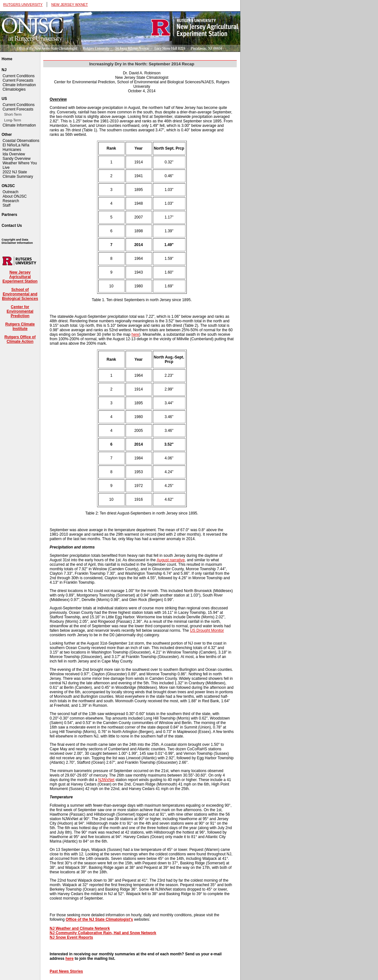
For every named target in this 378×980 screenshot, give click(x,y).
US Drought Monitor (207, 630)
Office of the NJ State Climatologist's (99, 919)
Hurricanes (12, 150)
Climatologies (14, 89)
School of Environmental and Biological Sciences (20, 294)
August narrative (171, 560)
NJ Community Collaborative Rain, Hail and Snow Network (103, 933)
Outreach (10, 192)
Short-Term (13, 114)
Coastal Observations (21, 141)
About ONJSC (15, 196)
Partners (9, 215)
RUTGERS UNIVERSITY (23, 4)
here (136, 334)
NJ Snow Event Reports (71, 937)
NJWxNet (106, 780)
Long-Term (13, 120)
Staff (6, 205)
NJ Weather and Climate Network (80, 928)
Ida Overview (14, 154)
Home (7, 59)
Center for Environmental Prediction (20, 311)
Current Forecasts (18, 80)
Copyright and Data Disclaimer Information (17, 241)
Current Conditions (19, 76)
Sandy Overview (16, 159)
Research (11, 201)
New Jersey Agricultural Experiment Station (20, 277)
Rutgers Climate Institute (20, 326)
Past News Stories (66, 971)
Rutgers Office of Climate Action (20, 339)
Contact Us (12, 226)
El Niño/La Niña (16, 145)
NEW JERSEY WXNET (70, 4)
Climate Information (19, 85)
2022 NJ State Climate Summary (18, 174)
